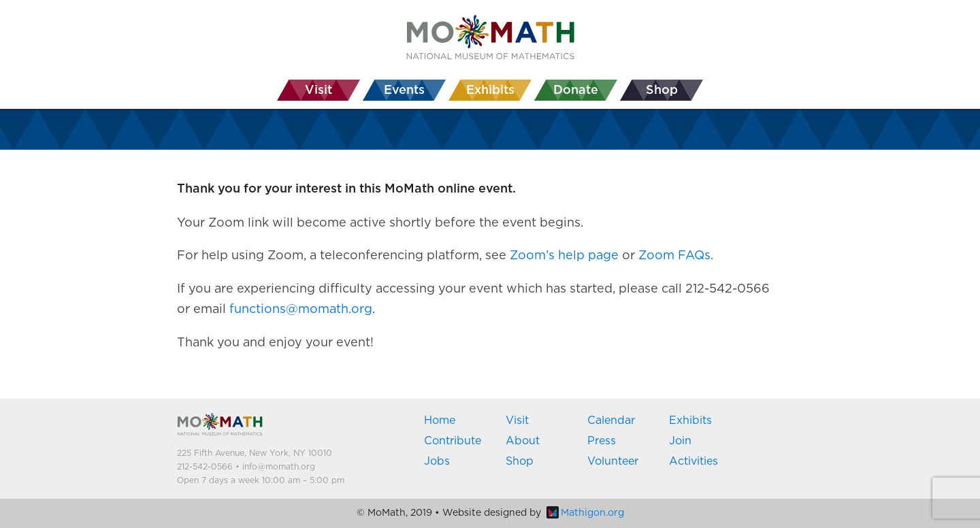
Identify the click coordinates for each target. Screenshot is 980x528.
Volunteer (613, 461)
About (523, 441)
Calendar (611, 420)
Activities (693, 461)
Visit (517, 420)
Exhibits (690, 420)
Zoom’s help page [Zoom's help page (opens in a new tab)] (564, 256)
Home (440, 420)
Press (602, 441)
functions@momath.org (301, 310)
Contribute (453, 441)
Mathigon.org (585, 513)
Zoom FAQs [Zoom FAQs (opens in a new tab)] (674, 256)
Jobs (437, 461)
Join (680, 441)
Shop (520, 461)
